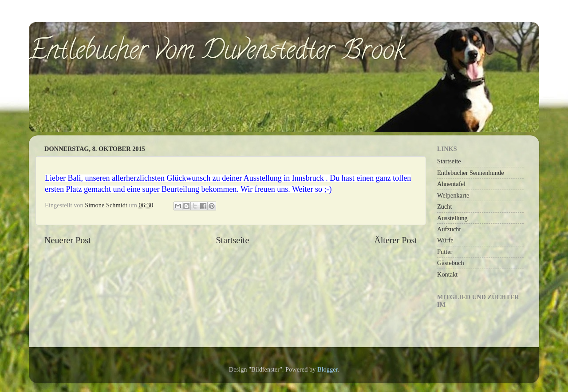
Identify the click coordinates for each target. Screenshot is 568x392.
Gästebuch (451, 263)
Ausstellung (452, 218)
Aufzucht (449, 229)
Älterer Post (396, 240)
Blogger (327, 369)
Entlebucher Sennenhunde (471, 173)
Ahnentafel (451, 184)
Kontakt (447, 274)
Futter (445, 252)
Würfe (445, 240)
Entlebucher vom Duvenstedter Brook (217, 53)
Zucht (445, 206)
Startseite (232, 240)
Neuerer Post (68, 240)
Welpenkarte (453, 195)
